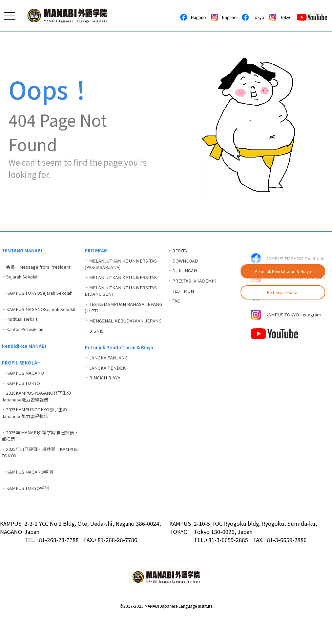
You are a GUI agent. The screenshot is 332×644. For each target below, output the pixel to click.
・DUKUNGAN (184, 273)
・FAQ (175, 307)
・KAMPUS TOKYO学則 (27, 516)
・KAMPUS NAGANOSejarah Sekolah (33, 318)
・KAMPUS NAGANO (24, 391)
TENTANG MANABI (23, 251)
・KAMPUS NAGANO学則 (29, 498)
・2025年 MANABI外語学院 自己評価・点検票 (39, 459)
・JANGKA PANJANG (108, 376)
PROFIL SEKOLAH (22, 379)
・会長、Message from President (39, 268)
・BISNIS (95, 347)
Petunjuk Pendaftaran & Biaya (283, 271)
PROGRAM (97, 251)
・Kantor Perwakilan (26, 344)
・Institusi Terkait (23, 332)
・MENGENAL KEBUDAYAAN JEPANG (116, 332)
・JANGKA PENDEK (107, 387)
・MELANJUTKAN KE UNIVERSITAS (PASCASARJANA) (124, 266)
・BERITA (179, 251)
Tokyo (253, 17)
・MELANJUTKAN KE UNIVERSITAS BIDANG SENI (124, 295)
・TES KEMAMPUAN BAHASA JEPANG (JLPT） (117, 314)
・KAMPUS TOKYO (22, 402)
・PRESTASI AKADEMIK (194, 285)
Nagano (193, 17)
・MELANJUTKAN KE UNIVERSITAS (124, 281)
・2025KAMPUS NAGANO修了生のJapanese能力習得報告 (39, 417)
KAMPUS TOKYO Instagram (289, 326)
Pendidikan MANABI (25, 361)
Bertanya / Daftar (283, 292)
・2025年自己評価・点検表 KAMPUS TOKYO (34, 477)
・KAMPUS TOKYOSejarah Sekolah (40, 297)
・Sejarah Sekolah (23, 279)
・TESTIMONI (183, 296)
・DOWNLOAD (184, 262)
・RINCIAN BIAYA (104, 398)
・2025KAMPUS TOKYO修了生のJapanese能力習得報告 (37, 435)
